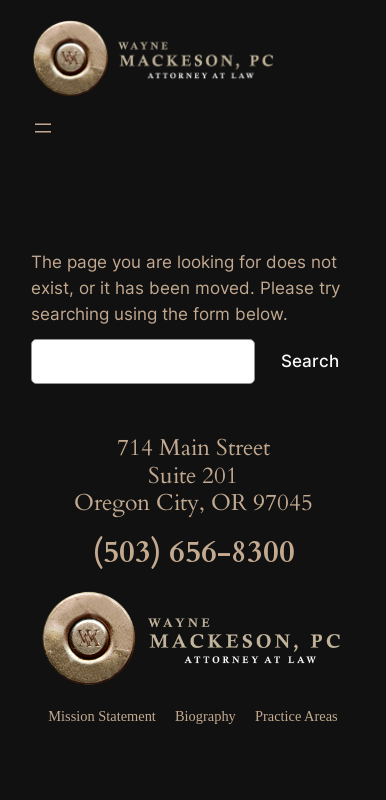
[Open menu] (43, 128)
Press (193, 756)
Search (310, 361)
